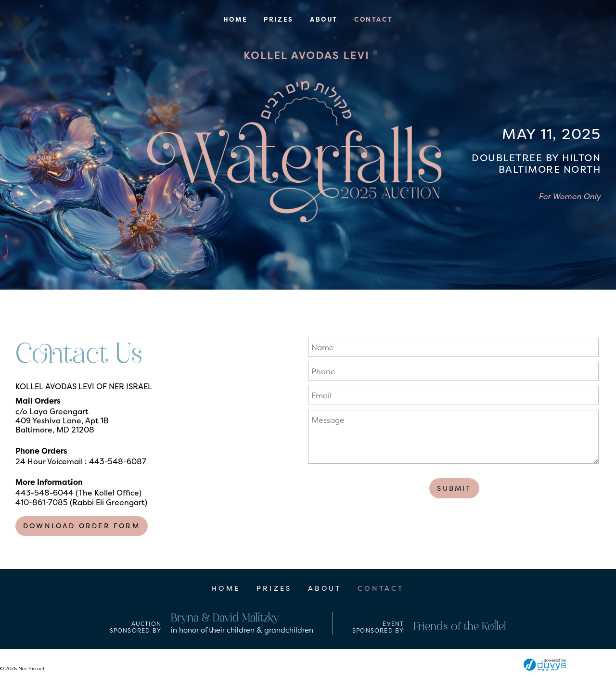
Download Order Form (82, 526)
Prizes (279, 19)
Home (235, 19)
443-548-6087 (118, 462)
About (324, 19)
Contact (373, 19)
